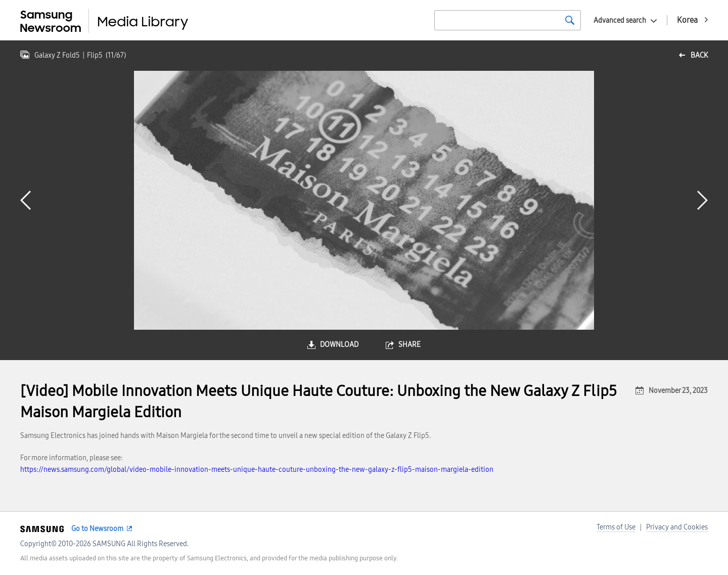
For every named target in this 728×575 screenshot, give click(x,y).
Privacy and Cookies (677, 527)
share (409, 345)
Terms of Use (616, 527)
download (339, 345)
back (699, 55)
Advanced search (620, 20)
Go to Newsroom (97, 529)
